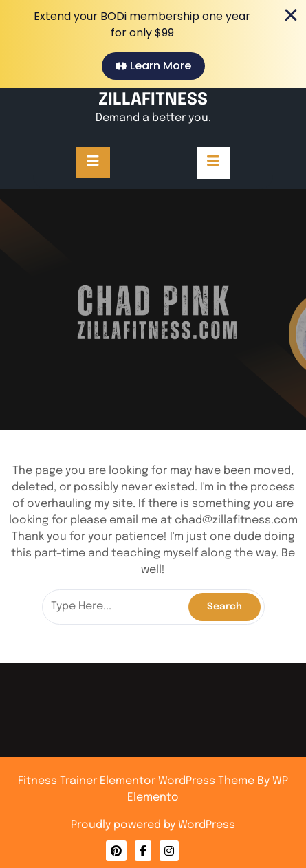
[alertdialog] (153, 44)
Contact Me (153, 790)
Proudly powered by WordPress (153, 825)
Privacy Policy (153, 794)
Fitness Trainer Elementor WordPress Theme (138, 781)
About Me (153, 792)
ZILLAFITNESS (153, 100)
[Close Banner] (291, 15)
